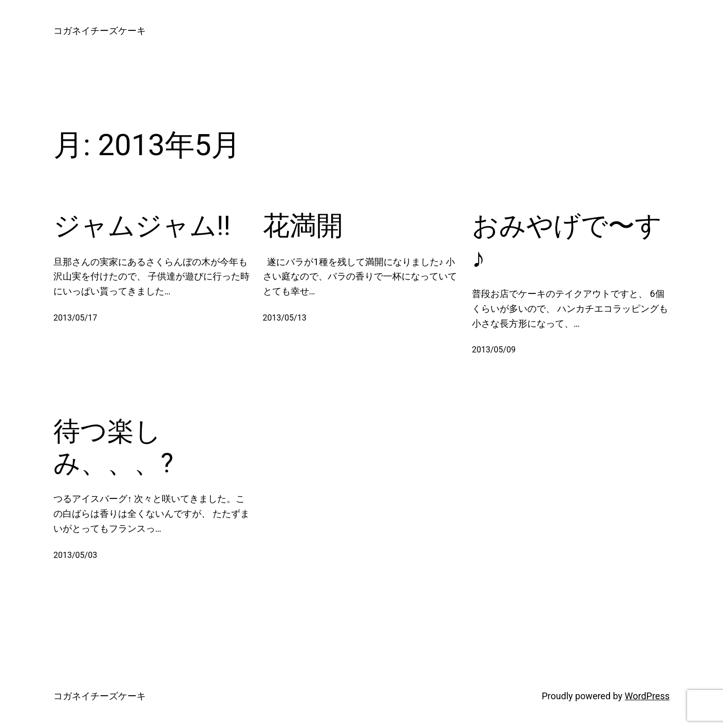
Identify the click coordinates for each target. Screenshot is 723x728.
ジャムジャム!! (142, 226)
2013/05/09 (494, 350)
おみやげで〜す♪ (567, 242)
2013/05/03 (75, 555)
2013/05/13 (285, 318)
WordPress (647, 696)
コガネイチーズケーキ (100, 31)
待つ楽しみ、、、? (113, 447)
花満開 (303, 226)
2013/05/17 (75, 318)
